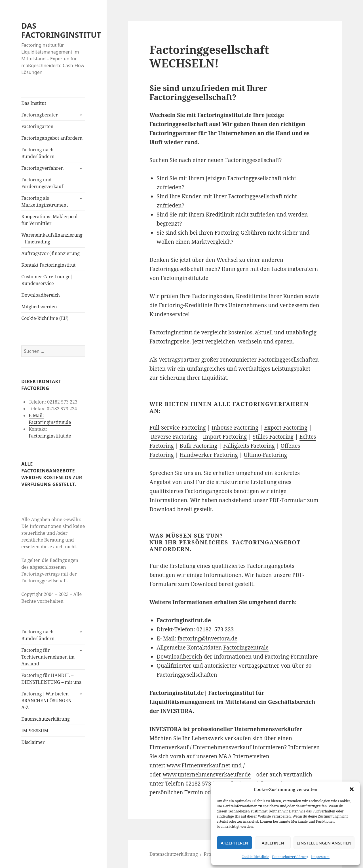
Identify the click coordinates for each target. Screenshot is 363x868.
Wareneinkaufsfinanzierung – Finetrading (52, 238)
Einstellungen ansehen (324, 843)
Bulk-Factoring (198, 446)
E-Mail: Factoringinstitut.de (50, 419)
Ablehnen (273, 843)
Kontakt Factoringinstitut (48, 265)
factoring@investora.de (207, 638)
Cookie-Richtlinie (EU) (45, 318)
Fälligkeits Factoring (249, 446)
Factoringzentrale (246, 648)
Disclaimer (33, 742)
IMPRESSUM (35, 731)
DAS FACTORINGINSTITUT (61, 30)
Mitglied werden (39, 307)
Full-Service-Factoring (178, 428)
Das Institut (34, 103)
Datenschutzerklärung (290, 857)
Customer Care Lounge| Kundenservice (47, 280)
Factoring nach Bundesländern (38, 153)
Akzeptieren (234, 843)
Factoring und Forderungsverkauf (42, 183)
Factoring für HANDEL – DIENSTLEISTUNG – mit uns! (52, 679)
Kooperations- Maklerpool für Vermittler (49, 220)
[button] (352, 789)
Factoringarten (37, 126)
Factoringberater (39, 115)
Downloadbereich (41, 295)
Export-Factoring (286, 428)
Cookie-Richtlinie (255, 857)
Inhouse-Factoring (235, 428)
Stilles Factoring (273, 437)
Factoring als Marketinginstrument (45, 201)
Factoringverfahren (42, 168)
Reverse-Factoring (174, 437)
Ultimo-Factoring (265, 455)
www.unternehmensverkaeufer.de (207, 774)
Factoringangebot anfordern (52, 138)
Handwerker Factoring (209, 455)
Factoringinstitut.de (50, 436)
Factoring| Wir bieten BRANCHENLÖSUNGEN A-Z (46, 701)
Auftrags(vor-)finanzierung (50, 253)
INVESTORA (176, 711)
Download (204, 584)
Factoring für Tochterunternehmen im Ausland (48, 657)
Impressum (320, 857)
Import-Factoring (225, 437)
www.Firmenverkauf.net (199, 765)
